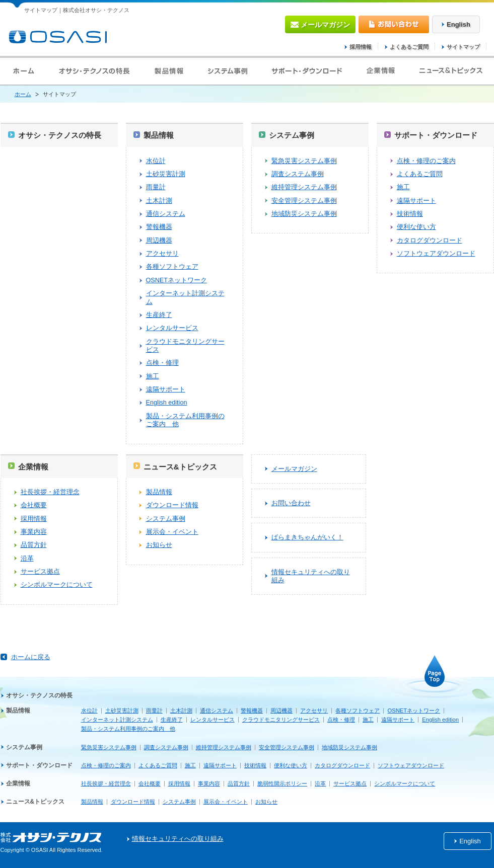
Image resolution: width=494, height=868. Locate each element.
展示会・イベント (172, 532)
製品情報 (159, 135)
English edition (167, 403)
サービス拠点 (40, 572)
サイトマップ (463, 47)
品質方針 (34, 545)
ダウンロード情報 (172, 505)
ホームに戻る (31, 657)
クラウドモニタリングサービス (185, 346)
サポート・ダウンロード (436, 135)
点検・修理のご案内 (426, 161)
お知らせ (159, 545)
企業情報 (33, 467)
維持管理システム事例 (304, 187)
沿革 (27, 559)
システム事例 (292, 135)
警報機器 (159, 227)
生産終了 (159, 315)
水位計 (156, 161)
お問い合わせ (291, 503)
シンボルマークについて (57, 585)
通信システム (166, 214)
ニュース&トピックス (180, 467)
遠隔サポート (166, 389)
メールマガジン (294, 469)
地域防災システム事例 (304, 214)
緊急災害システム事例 (304, 161)
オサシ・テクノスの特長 (60, 135)
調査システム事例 (298, 174)
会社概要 (34, 505)
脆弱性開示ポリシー (282, 783)
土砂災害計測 (166, 174)
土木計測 (159, 201)
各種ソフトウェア (172, 267)
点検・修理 (162, 363)
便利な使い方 (416, 227)
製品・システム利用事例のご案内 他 (185, 420)
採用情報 (361, 47)
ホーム (23, 94)
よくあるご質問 (409, 47)
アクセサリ (162, 254)
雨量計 (156, 187)
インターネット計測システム (185, 297)
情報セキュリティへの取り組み (311, 576)
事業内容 (34, 532)
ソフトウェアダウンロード (436, 254)
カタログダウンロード (430, 241)
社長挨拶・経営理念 (50, 492)
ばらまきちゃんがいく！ (307, 537)
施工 (153, 376)
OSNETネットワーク (177, 280)
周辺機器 (159, 241)
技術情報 (410, 214)
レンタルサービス (172, 328)
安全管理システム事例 (304, 201)
